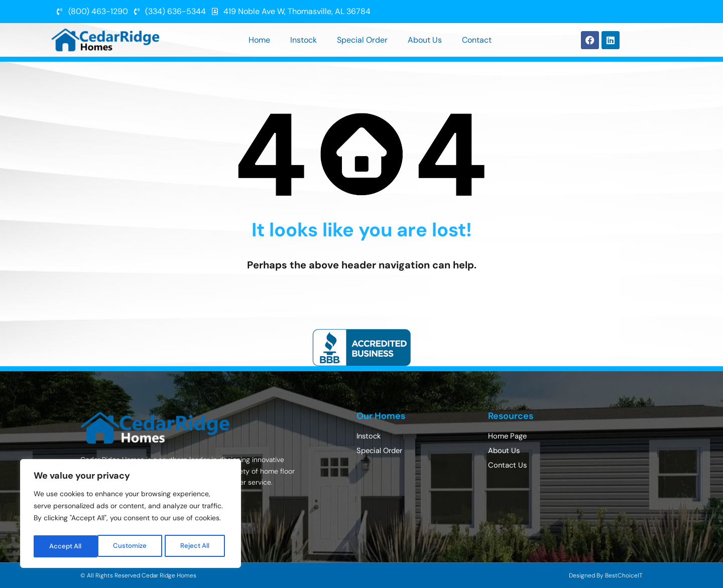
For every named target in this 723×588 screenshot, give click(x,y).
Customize (66, 546)
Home (259, 40)
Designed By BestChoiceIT (606, 575)
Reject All (132, 546)
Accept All (197, 546)
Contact (477, 40)
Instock (304, 40)
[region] (131, 515)
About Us (425, 40)
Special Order (362, 40)
